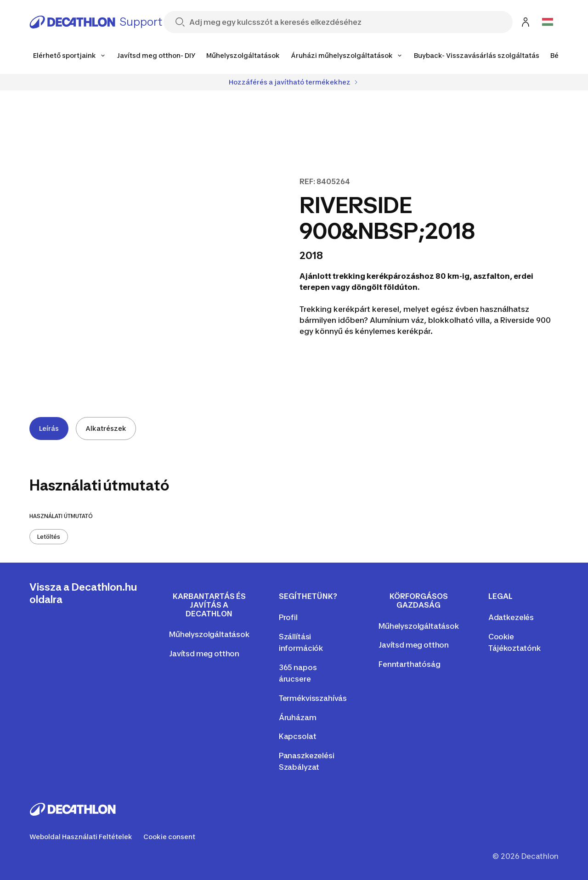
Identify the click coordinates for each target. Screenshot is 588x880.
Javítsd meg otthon (204, 654)
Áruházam (298, 717)
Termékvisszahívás (313, 698)
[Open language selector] (548, 22)
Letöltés (49, 537)
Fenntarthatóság (410, 664)
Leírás (49, 428)
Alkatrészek (106, 428)
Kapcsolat (298, 736)
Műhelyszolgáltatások (209, 634)
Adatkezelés (511, 617)
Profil (288, 617)
